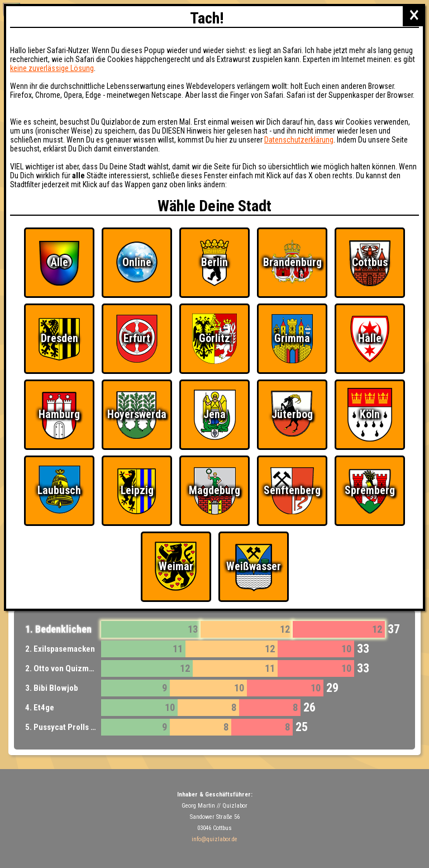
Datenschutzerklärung (299, 140)
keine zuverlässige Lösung (52, 68)
